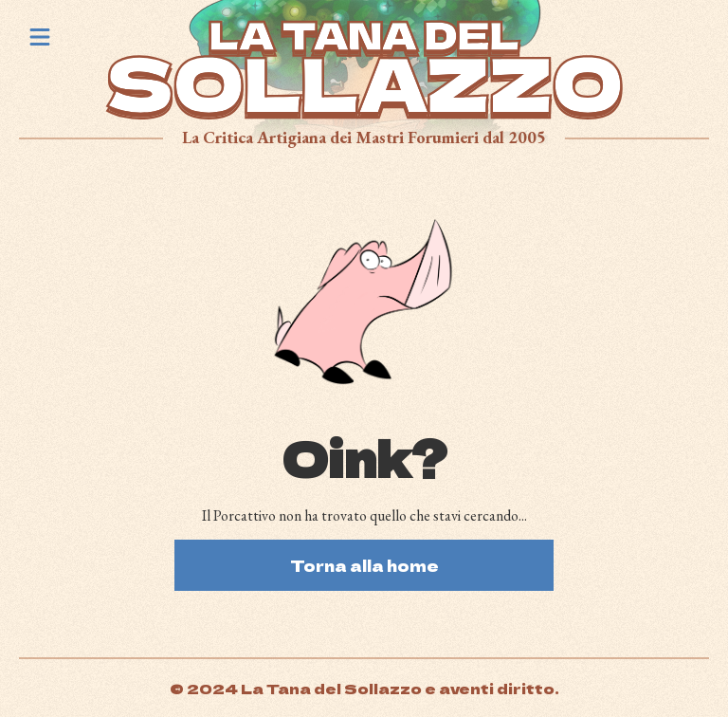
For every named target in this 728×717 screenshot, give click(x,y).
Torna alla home (364, 565)
